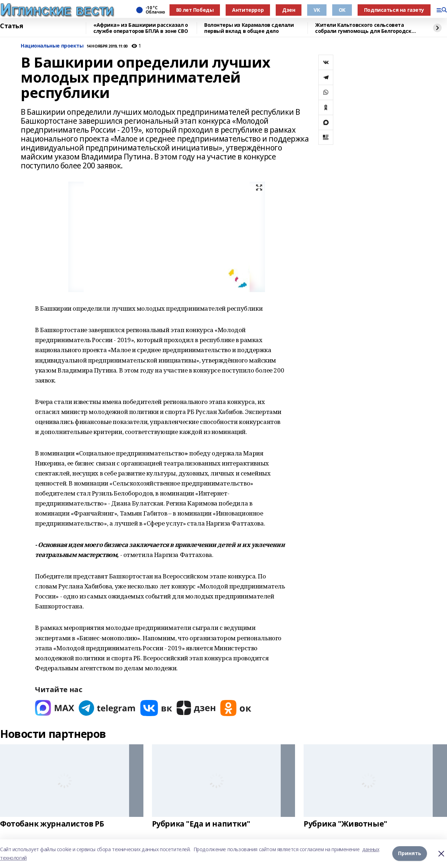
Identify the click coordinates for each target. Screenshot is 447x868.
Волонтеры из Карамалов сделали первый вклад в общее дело (249, 28)
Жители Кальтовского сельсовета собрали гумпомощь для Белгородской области (367, 28)
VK (317, 10)
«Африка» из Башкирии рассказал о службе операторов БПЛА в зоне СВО (141, 28)
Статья (11, 26)
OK (342, 10)
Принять (410, 854)
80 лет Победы (195, 10)
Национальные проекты (52, 46)
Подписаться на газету (394, 10)
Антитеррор (248, 10)
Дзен (289, 10)
